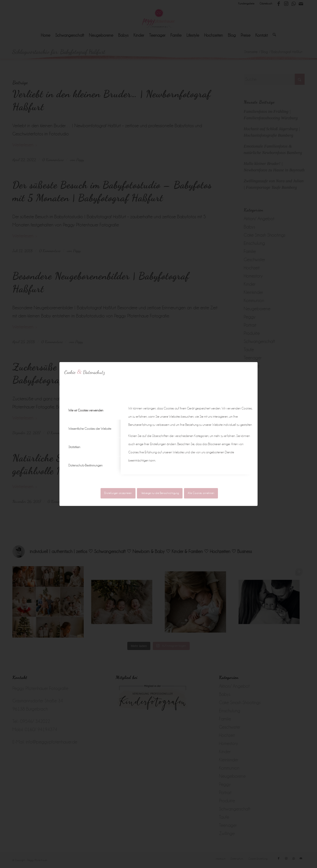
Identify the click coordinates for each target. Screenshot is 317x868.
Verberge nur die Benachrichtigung (160, 493)
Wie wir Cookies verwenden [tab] (86, 410)
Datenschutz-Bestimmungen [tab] (85, 465)
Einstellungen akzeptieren (118, 493)
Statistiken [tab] (74, 447)
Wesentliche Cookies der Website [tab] (90, 429)
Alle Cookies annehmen (201, 493)
